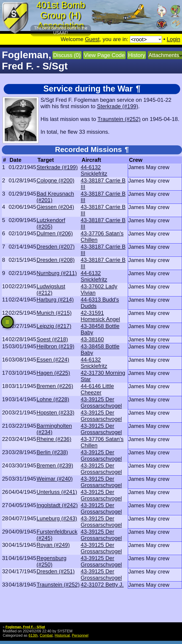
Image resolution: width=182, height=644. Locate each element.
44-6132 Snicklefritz (94, 170)
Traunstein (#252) (119, 119)
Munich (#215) (54, 313)
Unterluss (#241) (57, 492)
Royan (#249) (53, 545)
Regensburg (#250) (52, 561)
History (137, 55)
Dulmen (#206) (55, 233)
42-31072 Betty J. (102, 585)
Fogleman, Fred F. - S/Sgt (25, 627)
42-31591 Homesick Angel (100, 316)
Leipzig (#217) (54, 326)
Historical (62, 635)
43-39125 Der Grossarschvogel (101, 402)
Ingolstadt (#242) (57, 505)
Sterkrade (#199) (118, 106)
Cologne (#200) (55, 180)
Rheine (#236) (54, 439)
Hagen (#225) (53, 373)
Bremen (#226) (55, 386)
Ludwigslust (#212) (51, 289)
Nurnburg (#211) (57, 273)
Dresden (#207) (56, 247)
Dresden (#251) (56, 571)
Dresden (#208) (56, 260)
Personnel (80, 635)
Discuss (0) (67, 55)
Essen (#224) (53, 360)
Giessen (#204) (55, 207)
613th (33, 635)
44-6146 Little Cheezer (97, 389)
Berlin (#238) (52, 452)
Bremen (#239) (55, 465)
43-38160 (92, 339)
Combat (46, 635)
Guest (92, 39)
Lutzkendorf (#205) (51, 223)
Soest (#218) (52, 339)
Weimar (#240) (55, 479)
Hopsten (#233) (55, 412)
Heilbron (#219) (55, 346)
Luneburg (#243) (57, 518)
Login (173, 39)
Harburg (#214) (55, 300)
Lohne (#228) (53, 399)
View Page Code (104, 55)
